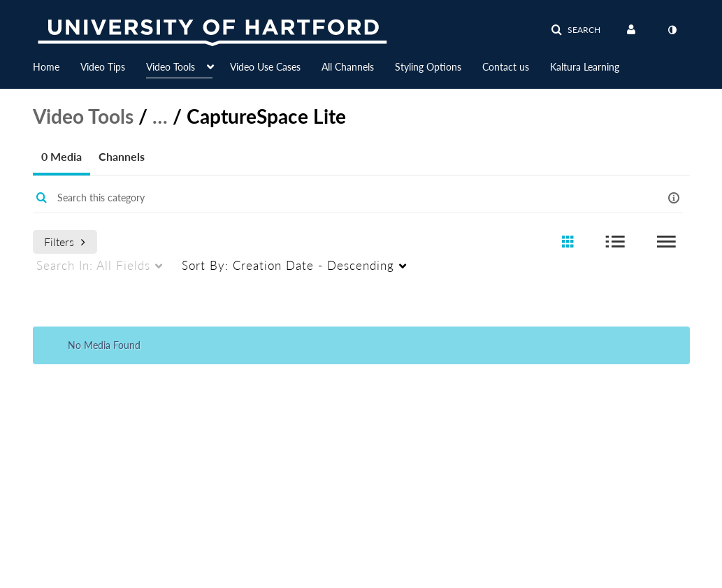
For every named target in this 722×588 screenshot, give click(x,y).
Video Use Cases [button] (265, 67)
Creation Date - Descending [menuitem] (288, 265)
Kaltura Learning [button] (585, 67)
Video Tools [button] (171, 67)
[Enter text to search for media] (333, 198)
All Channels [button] (348, 67)
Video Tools (83, 116)
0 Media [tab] (62, 156)
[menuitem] (57, 66)
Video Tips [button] (103, 67)
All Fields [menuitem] (93, 265)
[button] (576, 30)
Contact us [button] (506, 67)
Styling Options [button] (428, 67)
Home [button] (46, 67)
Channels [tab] (122, 156)
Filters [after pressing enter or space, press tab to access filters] (65, 242)
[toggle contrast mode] (672, 30)
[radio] (568, 242)
